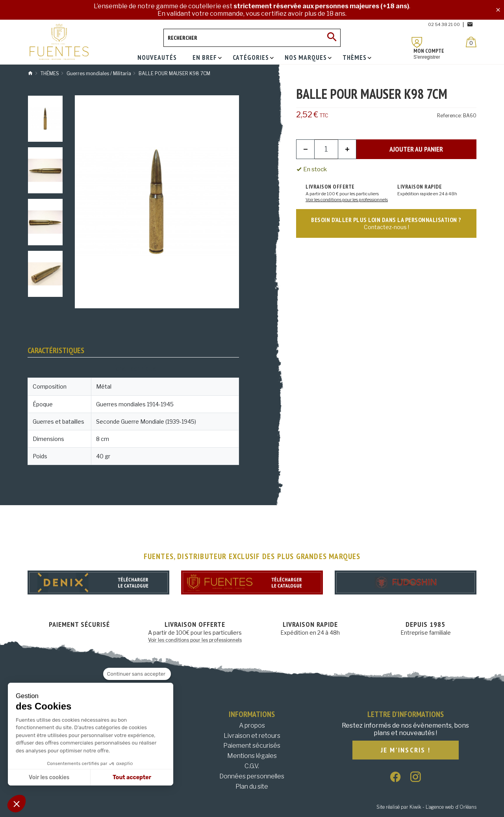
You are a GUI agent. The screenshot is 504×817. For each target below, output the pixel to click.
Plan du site (252, 786)
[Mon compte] (417, 42)
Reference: (449, 116)
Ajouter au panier (416, 149)
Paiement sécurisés (252, 746)
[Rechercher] (252, 38)
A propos (252, 725)
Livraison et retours (252, 736)
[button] (17, 804)
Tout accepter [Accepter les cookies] (132, 777)
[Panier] (471, 42)
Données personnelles (252, 776)
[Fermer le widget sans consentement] (137, 674)
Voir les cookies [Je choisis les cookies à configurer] (49, 777)
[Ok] (332, 38)
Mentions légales (252, 756)
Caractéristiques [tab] (56, 350)
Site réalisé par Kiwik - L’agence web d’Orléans (426, 807)
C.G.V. (252, 766)
